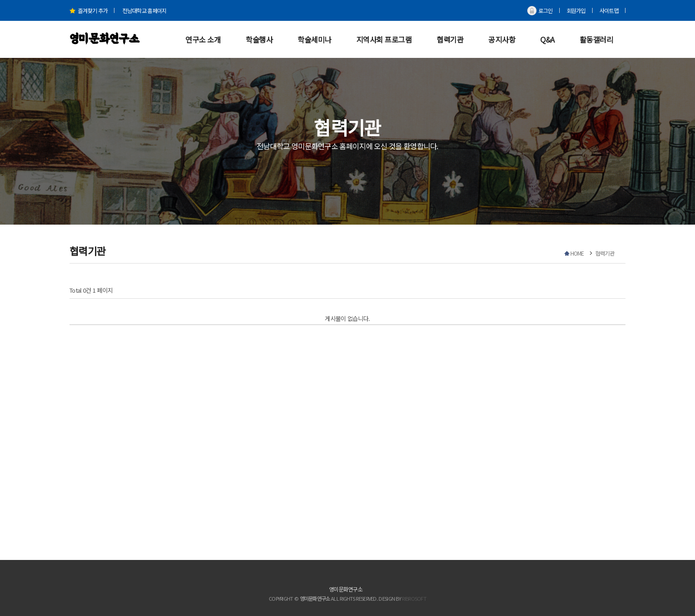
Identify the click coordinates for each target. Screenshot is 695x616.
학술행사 (259, 39)
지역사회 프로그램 (384, 39)
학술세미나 (314, 39)
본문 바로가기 (0, 0)
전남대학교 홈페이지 (144, 10)
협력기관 (450, 39)
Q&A (547, 39)
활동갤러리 (597, 39)
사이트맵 (609, 10)
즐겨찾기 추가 (88, 10)
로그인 (546, 10)
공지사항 (502, 39)
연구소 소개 (203, 39)
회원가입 (576, 10)
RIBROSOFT (414, 598)
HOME (577, 253)
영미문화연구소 (104, 39)
